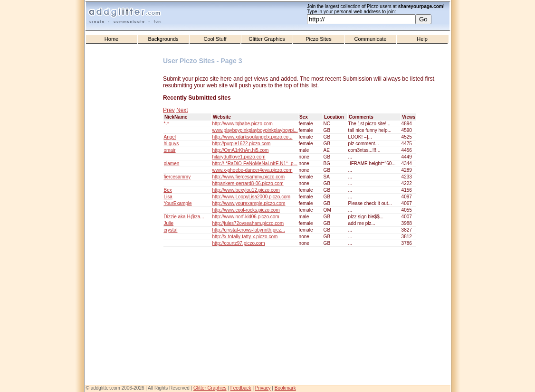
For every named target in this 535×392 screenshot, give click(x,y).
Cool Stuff (215, 39)
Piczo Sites (318, 39)
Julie (169, 223)
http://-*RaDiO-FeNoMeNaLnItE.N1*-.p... (255, 163)
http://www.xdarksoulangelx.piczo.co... (253, 137)
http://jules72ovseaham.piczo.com (248, 223)
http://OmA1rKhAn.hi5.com (241, 150)
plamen (172, 163)
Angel (170, 137)
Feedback (241, 388)
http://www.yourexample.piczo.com (249, 203)
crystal (171, 230)
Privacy (263, 388)
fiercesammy (177, 177)
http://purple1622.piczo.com (242, 144)
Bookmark (285, 388)
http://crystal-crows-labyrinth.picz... (249, 230)
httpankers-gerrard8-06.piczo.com (248, 183)
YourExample (178, 203)
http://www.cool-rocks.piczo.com (246, 210)
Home (111, 39)
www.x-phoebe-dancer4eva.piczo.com (253, 170)
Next (182, 110)
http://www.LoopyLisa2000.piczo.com (252, 197)
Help (422, 39)
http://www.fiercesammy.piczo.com (249, 177)
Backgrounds (163, 39)
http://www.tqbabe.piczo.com (243, 124)
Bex (168, 190)
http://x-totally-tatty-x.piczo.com (245, 237)
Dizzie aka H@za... (184, 217)
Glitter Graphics (267, 39)
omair (170, 150)
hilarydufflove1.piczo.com (239, 157)
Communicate (371, 39)
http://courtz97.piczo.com (239, 243)
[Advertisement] (125, 238)
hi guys (172, 144)
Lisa (168, 197)
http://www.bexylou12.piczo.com (246, 190)
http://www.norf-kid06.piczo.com (246, 217)
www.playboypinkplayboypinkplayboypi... (255, 130)
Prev (169, 110)
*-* (167, 124)
